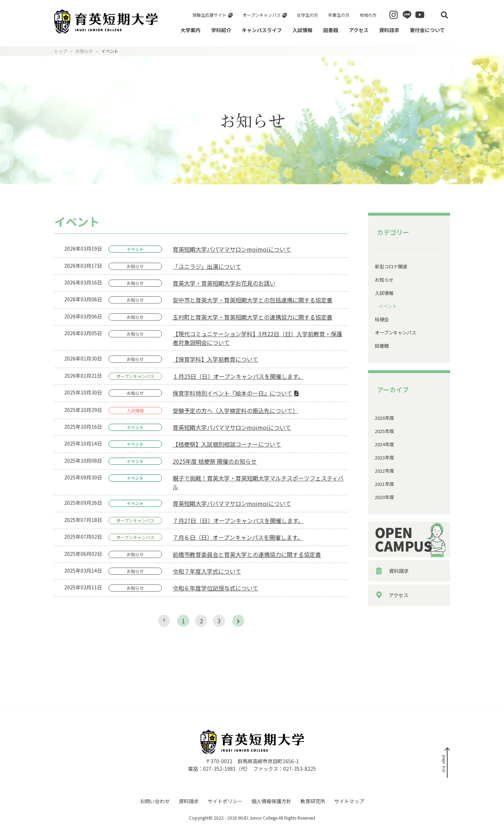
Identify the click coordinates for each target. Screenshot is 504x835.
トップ (61, 51)
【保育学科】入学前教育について (215, 359)
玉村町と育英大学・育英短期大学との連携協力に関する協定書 (253, 317)
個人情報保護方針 (271, 801)
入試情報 (302, 30)
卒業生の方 (339, 15)
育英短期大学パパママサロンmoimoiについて (232, 249)
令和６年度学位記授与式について (215, 588)
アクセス (359, 30)
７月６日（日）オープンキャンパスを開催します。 (238, 537)
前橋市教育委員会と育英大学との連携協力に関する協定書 (247, 554)
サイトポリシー (225, 801)
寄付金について (427, 30)
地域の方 (368, 15)
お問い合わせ (155, 801)
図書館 (331, 30)
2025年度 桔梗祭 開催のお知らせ (215, 461)
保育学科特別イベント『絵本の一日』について (233, 393)
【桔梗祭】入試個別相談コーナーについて (227, 444)
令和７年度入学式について (207, 571)
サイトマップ (349, 801)
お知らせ (84, 51)
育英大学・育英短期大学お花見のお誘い (224, 283)
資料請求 (389, 30)
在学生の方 (307, 15)
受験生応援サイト (209, 15)
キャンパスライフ (262, 30)
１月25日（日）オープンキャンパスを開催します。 (238, 376)
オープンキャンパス (262, 15)
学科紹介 (221, 30)
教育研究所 (313, 801)
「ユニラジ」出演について (207, 266)
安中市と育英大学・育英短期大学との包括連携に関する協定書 (253, 300)
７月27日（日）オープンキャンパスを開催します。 (238, 520)
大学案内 (190, 30)
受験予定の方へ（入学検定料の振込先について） (235, 411)
